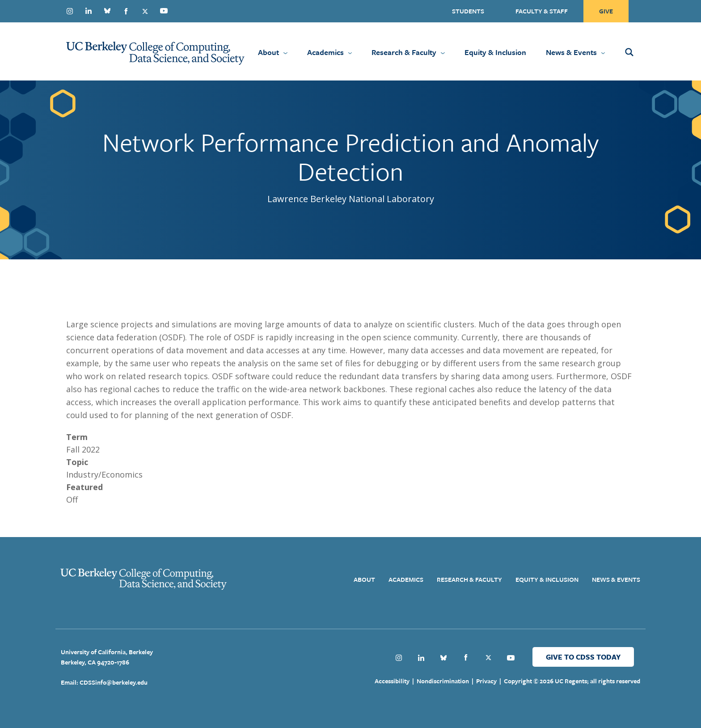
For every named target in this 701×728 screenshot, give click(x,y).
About (268, 52)
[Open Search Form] (641, 51)
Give (606, 11)
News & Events (571, 52)
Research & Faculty (404, 52)
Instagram (70, 11)
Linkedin (89, 11)
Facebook (126, 11)
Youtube (164, 11)
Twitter (145, 11)
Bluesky (107, 11)
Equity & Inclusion (495, 52)
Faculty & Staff (542, 11)
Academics (325, 52)
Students (468, 11)
